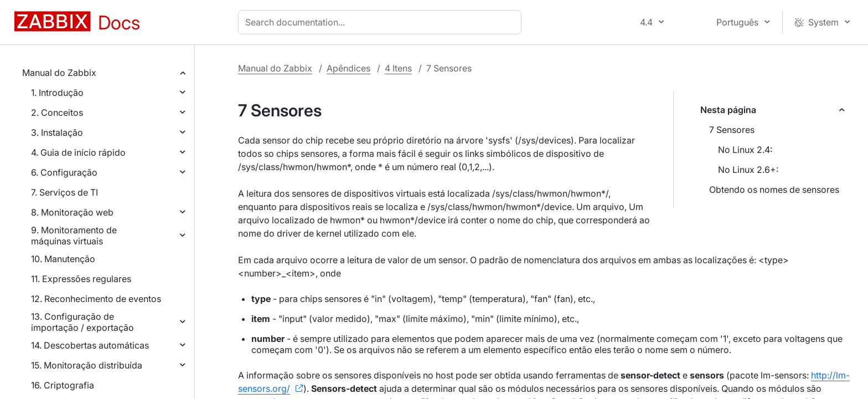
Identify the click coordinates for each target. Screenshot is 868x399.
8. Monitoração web (72, 212)
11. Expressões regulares (81, 279)
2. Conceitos (57, 112)
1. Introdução (57, 93)
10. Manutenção (63, 259)
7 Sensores (732, 130)
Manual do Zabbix (59, 73)
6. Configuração (64, 172)
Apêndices (348, 68)
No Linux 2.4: (745, 150)
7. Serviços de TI (64, 192)
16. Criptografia (63, 385)
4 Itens (398, 68)
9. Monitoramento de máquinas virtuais (74, 236)
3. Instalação (57, 132)
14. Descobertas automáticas (90, 345)
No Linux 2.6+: (748, 170)
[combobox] (382, 22)
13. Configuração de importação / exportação (82, 322)
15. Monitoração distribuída (87, 365)
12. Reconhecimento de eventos (96, 299)
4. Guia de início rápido (78, 152)
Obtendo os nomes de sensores (774, 190)
